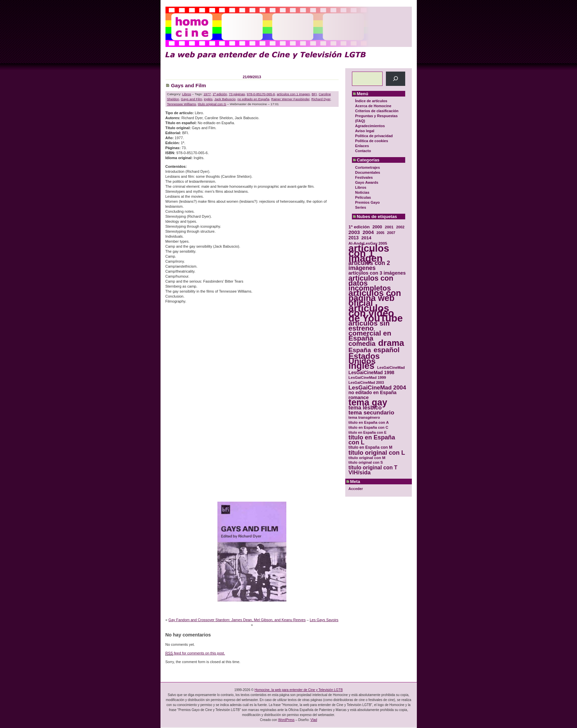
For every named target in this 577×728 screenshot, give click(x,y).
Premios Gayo (368, 202)
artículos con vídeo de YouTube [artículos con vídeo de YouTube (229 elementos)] (376, 313)
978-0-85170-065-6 (261, 94)
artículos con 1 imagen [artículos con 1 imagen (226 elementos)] (369, 253)
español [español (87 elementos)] (387, 350)
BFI (314, 94)
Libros (361, 187)
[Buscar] (395, 79)
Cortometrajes (368, 167)
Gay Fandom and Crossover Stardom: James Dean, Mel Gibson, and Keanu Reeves (237, 620)
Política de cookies (372, 141)
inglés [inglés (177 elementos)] (362, 366)
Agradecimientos (370, 126)
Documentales (368, 172)
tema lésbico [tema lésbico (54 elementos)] (365, 408)
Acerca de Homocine (373, 106)
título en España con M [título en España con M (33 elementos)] (371, 447)
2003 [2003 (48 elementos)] (354, 232)
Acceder (356, 489)
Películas (363, 197)
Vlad (314, 720)
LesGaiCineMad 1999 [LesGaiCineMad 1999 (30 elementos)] (367, 377)
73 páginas (237, 94)
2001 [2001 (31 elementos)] (389, 227)
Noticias (362, 192)
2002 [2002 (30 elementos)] (400, 227)
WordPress (286, 720)
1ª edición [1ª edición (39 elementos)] (359, 227)
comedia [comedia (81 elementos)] (362, 344)
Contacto (363, 151)
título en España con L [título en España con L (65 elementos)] (372, 440)
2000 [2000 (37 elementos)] (377, 227)
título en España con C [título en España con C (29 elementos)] (368, 427)
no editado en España (253, 99)
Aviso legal (365, 131)
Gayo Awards (367, 182)
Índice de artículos (371, 101)
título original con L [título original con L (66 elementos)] (377, 453)
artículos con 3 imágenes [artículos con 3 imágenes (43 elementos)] (377, 273)
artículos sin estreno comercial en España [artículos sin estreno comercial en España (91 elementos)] (370, 331)
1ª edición (220, 94)
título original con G (212, 104)
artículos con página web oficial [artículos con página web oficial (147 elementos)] (375, 298)
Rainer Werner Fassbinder (290, 99)
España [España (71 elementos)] (360, 350)
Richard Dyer (321, 99)
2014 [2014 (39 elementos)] (366, 238)
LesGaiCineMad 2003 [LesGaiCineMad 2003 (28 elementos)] (366, 382)
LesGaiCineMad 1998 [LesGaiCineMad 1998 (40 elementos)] (372, 373)
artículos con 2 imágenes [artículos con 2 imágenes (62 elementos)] (369, 266)
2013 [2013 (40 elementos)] (354, 238)
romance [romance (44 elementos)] (359, 398)
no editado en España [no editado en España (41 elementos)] (373, 393)
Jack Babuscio (225, 99)
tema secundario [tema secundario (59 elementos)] (371, 413)
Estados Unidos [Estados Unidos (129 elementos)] (364, 359)
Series (361, 207)
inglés (208, 99)
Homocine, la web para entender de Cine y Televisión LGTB (298, 690)
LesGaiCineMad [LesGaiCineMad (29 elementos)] (391, 367)
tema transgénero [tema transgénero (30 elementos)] (364, 417)
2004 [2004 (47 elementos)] (368, 232)
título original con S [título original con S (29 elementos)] (366, 462)
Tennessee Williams (182, 104)
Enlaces (362, 146)
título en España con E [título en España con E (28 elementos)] (368, 432)
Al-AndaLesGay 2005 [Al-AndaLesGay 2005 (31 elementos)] (368, 243)
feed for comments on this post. (195, 653)
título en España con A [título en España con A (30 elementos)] (369, 422)
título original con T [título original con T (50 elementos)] (373, 468)
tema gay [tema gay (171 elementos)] (368, 403)
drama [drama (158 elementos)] (391, 343)
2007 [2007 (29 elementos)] (391, 233)
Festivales (364, 177)
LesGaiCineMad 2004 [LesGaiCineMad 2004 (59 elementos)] (377, 388)
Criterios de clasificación (377, 111)
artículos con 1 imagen (293, 94)
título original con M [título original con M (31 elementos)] (367, 458)
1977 (207, 94)
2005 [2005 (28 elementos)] (381, 233)
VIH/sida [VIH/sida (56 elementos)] (360, 473)
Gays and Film (189, 85)
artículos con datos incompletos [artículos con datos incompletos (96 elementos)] (371, 283)
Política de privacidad (374, 136)
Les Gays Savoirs (324, 620)
